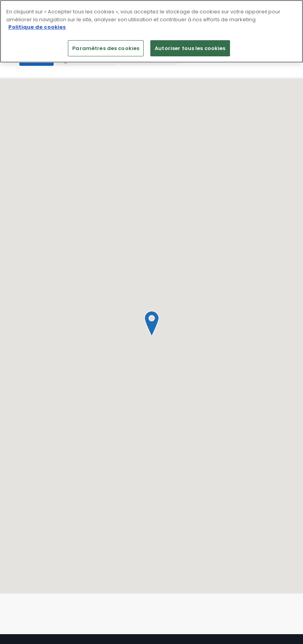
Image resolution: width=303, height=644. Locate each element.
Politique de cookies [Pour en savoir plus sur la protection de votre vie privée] (37, 27)
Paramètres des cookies (106, 48)
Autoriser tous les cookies (190, 48)
